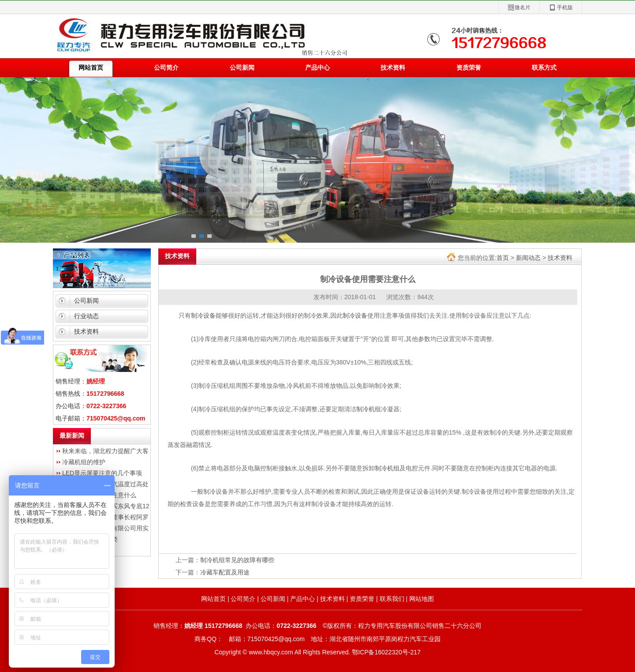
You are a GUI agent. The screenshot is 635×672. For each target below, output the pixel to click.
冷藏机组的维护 (84, 462)
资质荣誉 (469, 68)
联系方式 (544, 68)
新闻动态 (528, 258)
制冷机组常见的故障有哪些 (237, 560)
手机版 (561, 8)
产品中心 (317, 68)
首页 (503, 258)
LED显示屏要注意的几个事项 (102, 473)
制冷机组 (369, 409)
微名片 (519, 8)
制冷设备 (203, 315)
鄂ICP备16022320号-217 (386, 652)
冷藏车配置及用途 (225, 572)
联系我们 (392, 599)
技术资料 (393, 68)
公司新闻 (242, 68)
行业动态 (86, 316)
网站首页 (213, 599)
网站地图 (422, 599)
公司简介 (166, 68)
